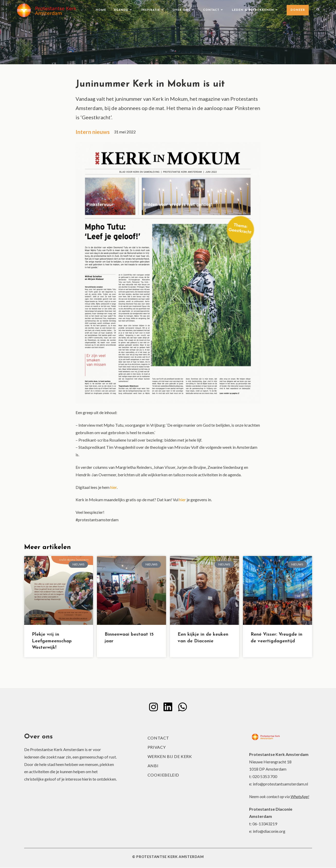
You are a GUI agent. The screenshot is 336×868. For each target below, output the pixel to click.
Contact (158, 738)
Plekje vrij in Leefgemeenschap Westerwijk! (52, 641)
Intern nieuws (93, 132)
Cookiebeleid (163, 775)
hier (113, 487)
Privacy (157, 748)
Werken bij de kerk (170, 757)
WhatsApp (299, 797)
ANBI (153, 766)
